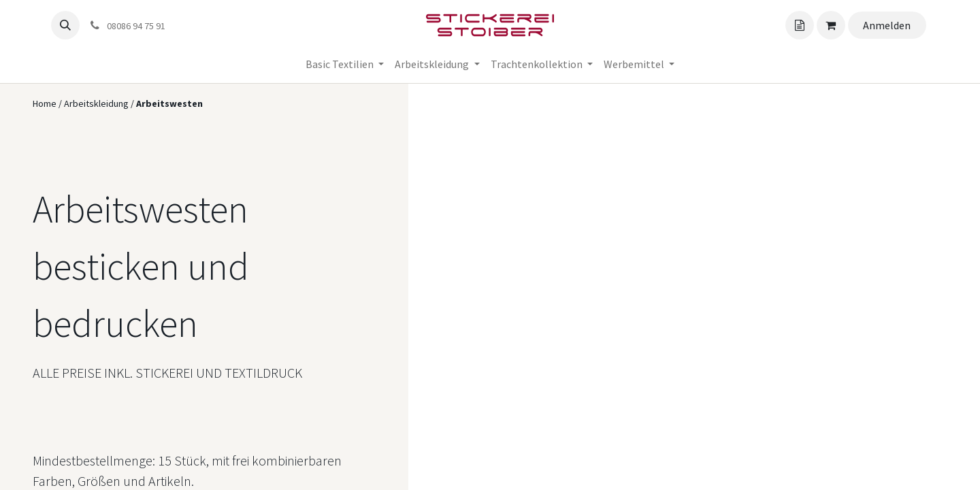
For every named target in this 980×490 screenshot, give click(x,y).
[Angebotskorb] (800, 25)
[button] (65, 25)
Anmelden (887, 25)
